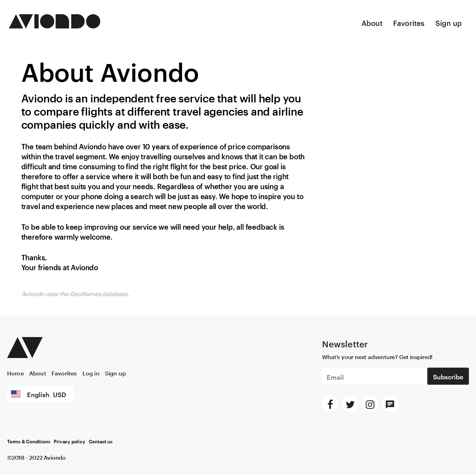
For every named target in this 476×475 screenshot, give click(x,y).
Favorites (409, 22)
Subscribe (448, 376)
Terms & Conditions (29, 442)
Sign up (449, 22)
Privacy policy (69, 442)
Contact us (101, 442)
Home (15, 372)
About (372, 22)
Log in (91, 372)
